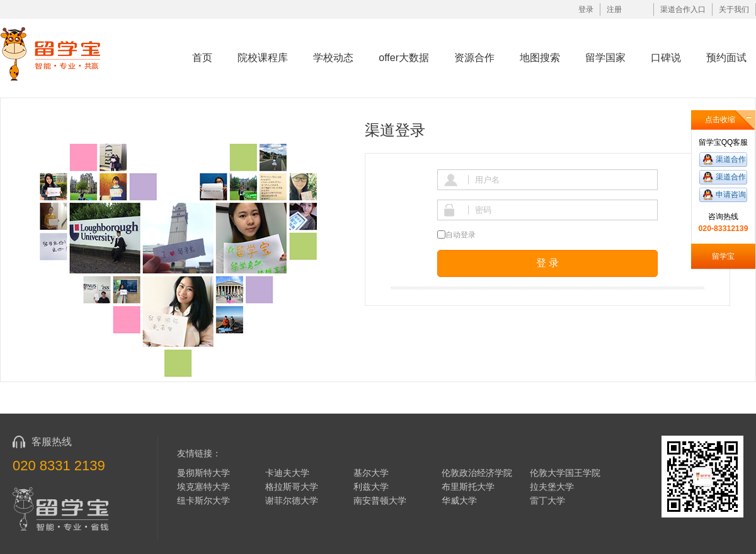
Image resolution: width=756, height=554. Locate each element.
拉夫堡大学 (552, 487)
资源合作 (474, 58)
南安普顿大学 (380, 500)
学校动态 (333, 58)
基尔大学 (371, 473)
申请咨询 (731, 195)
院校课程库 (263, 58)
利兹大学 (371, 487)
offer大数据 (404, 58)
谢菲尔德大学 (292, 500)
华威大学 (459, 500)
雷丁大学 (547, 500)
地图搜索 (540, 58)
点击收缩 (720, 120)
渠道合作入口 (683, 9)
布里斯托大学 (468, 487)
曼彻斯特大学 (203, 473)
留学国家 (605, 58)
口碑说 (666, 58)
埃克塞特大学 (203, 487)
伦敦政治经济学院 (477, 473)
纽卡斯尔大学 (203, 500)
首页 (202, 58)
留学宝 (723, 256)
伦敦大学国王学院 (565, 473)
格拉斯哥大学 (292, 487)
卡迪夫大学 (287, 473)
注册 (614, 9)
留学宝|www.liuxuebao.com (59, 53)
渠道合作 (731, 159)
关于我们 (734, 9)
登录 (586, 9)
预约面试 (726, 58)
